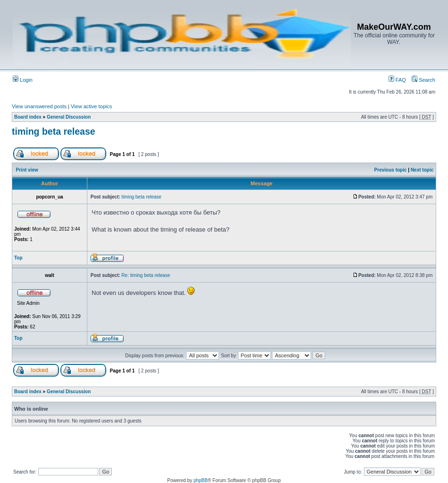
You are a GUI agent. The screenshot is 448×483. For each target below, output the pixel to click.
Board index (28, 117)
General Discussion (69, 117)
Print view (27, 170)
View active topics (91, 106)
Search (423, 80)
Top (18, 258)
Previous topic (391, 170)
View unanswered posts (39, 106)
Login (23, 80)
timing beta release (54, 131)
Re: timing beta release (146, 275)
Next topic (422, 170)
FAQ (397, 80)
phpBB (201, 480)
